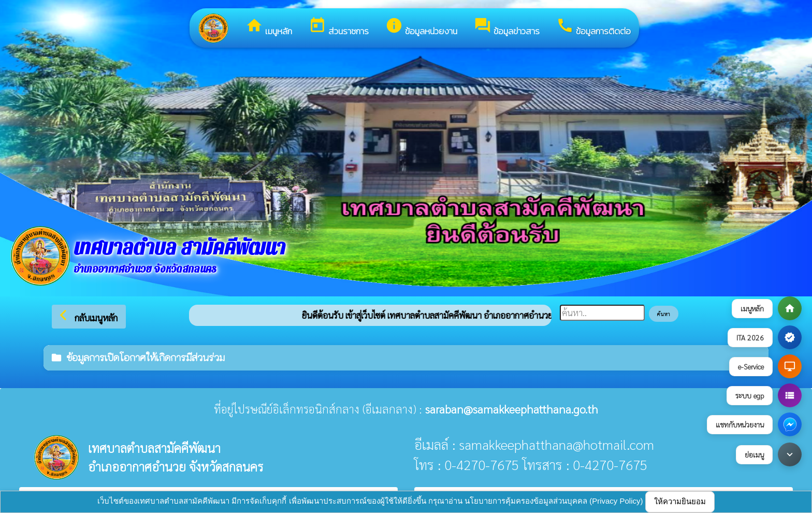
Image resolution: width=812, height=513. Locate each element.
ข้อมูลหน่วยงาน (421, 27)
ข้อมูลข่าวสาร (507, 27)
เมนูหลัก (269, 27)
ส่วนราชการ (339, 27)
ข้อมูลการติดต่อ (593, 27)
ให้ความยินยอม (680, 501)
